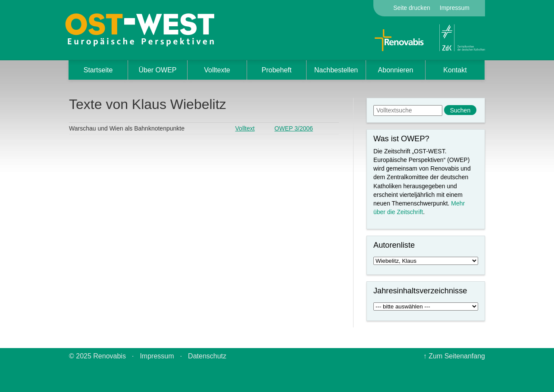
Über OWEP (157, 70)
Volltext (245, 128)
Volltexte (217, 70)
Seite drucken (412, 8)
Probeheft (277, 70)
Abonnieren (396, 70)
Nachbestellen (336, 70)
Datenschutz (207, 356)
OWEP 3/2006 (294, 128)
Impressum (455, 8)
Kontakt (455, 70)
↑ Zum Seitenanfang (454, 356)
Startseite (98, 70)
